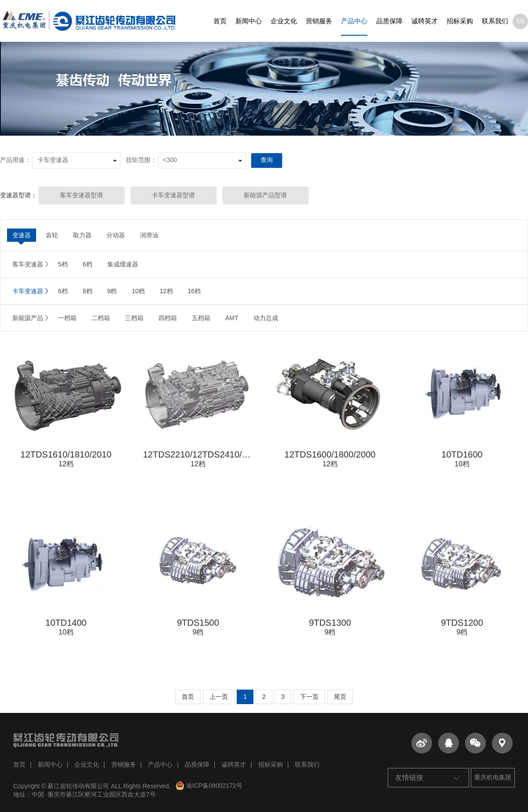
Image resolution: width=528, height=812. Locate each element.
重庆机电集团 (493, 777)
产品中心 (354, 21)
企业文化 (284, 21)
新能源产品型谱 (265, 195)
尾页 (340, 697)
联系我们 (495, 21)
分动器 (116, 235)
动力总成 (266, 318)
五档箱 (201, 318)
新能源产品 (28, 318)
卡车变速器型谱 (173, 195)
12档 (166, 291)
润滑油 (149, 235)
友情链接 (427, 778)
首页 (220, 21)
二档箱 (101, 318)
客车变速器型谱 (81, 195)
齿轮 (52, 235)
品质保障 (389, 21)
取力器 (82, 235)
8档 (88, 291)
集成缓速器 (123, 264)
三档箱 (134, 318)
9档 (112, 291)
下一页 (309, 697)
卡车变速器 (28, 291)
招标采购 (460, 21)
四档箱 (168, 318)
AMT (232, 318)
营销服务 (319, 21)
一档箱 (67, 318)
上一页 (219, 697)
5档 (63, 264)
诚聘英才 (425, 21)
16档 (194, 291)
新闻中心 (249, 21)
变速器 (22, 235)
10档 (138, 291)
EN (520, 21)
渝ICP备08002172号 (209, 786)
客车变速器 (28, 264)
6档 (88, 264)
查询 (267, 160)
